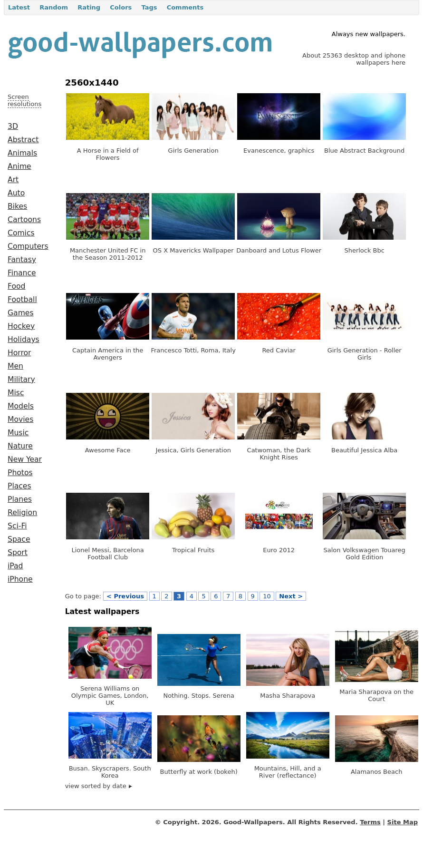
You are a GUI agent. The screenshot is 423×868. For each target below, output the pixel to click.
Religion (22, 513)
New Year (25, 459)
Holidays (24, 340)
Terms (370, 822)
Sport (18, 553)
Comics (21, 233)
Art (13, 180)
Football (22, 300)
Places (19, 486)
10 (267, 596)
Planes (20, 499)
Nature (20, 446)
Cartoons (24, 220)
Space (19, 539)
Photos (20, 473)
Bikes (17, 206)
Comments (185, 7)
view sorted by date (99, 786)
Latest (19, 7)
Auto (16, 193)
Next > (291, 596)
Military (21, 380)
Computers (28, 246)
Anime (19, 166)
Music (18, 433)
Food (16, 286)
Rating (89, 7)
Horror (19, 353)
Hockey (21, 326)
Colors (121, 7)
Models (21, 406)
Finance (22, 273)
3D (13, 127)
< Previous (125, 596)
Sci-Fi (17, 526)
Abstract (23, 140)
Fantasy (22, 260)
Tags (149, 7)
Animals (22, 153)
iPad (15, 566)
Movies (20, 419)
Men (15, 366)
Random (54, 7)
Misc (16, 393)
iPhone (20, 579)
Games (21, 313)
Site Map (403, 822)
